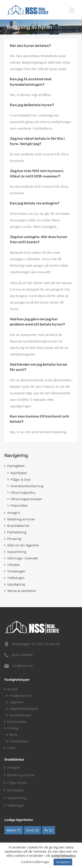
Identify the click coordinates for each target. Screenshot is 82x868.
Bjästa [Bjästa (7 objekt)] (14, 830)
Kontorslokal (19, 741)
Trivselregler (16, 571)
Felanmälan (19, 506)
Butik (13, 735)
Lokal (11, 748)
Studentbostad (20, 715)
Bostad (12, 689)
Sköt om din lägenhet (23, 545)
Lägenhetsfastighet (24, 709)
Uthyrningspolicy (23, 492)
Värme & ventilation (22, 591)
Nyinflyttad (19, 473)
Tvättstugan (16, 578)
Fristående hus (20, 696)
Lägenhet (16, 702)
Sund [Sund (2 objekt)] (32, 830)
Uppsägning (16, 584)
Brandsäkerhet (18, 526)
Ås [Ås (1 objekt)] (49, 830)
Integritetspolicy (64, 856)
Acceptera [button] (63, 862)
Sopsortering (17, 552)
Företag (13, 728)
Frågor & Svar (21, 479)
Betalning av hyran (21, 519)
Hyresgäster (16, 466)
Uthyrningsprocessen (26, 499)
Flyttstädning (17, 532)
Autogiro (14, 513)
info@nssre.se (22, 666)
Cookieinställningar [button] (35, 862)
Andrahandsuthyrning (27, 486)
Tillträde (13, 565)
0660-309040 (22, 655)
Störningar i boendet (23, 558)
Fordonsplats (17, 722)
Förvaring (14, 539)
